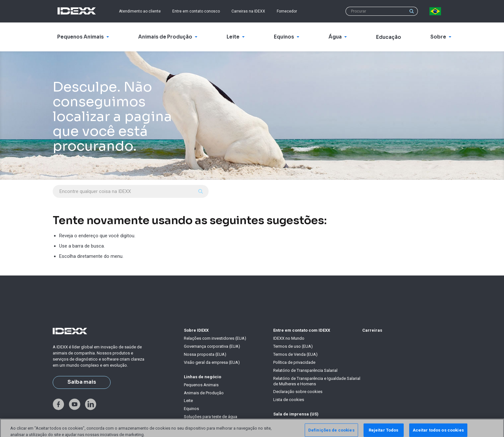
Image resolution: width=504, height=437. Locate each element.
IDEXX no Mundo (289, 338)
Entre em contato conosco (196, 11)
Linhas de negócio (203, 377)
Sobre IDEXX (196, 330)
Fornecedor (287, 11)
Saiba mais (82, 382)
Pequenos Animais (201, 385)
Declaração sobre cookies (298, 392)
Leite (188, 401)
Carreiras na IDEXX (248, 11)
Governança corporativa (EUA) (212, 346)
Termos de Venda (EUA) (295, 354)
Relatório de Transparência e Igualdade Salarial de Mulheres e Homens (317, 381)
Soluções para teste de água (211, 417)
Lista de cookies (289, 400)
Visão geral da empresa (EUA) (212, 362)
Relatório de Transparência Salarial (305, 370)
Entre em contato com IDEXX (302, 330)
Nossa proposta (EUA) (205, 354)
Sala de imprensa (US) (296, 414)
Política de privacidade (294, 362)
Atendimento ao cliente (140, 11)
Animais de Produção (204, 393)
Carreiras (372, 330)
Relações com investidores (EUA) (215, 338)
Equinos (191, 409)
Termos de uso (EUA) (293, 346)
